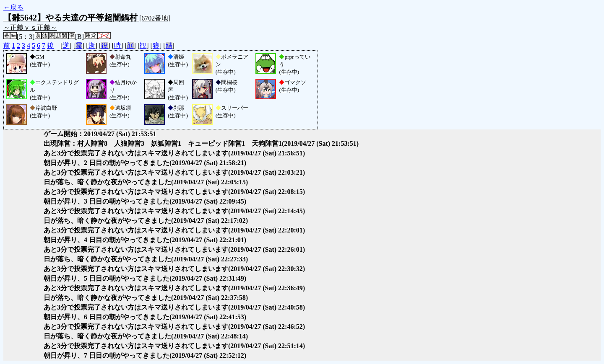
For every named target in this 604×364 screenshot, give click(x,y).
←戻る (13, 7)
